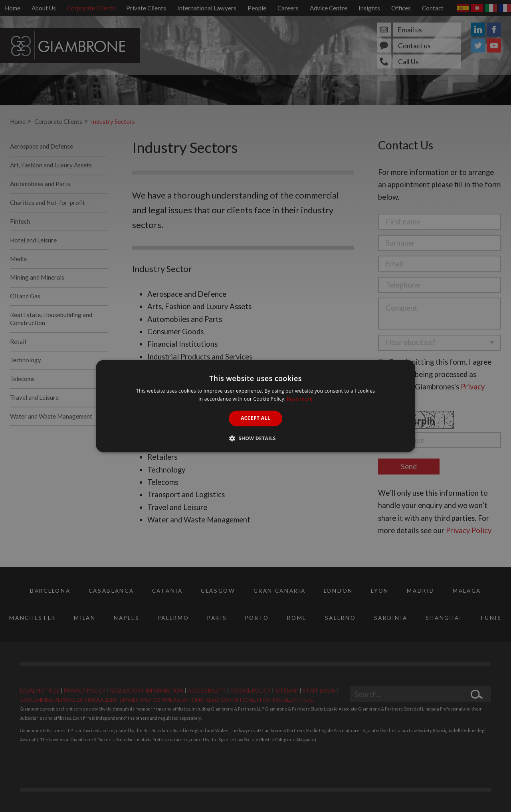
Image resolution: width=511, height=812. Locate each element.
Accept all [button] (255, 418)
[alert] (255, 406)
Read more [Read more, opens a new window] (300, 399)
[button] (255, 438)
